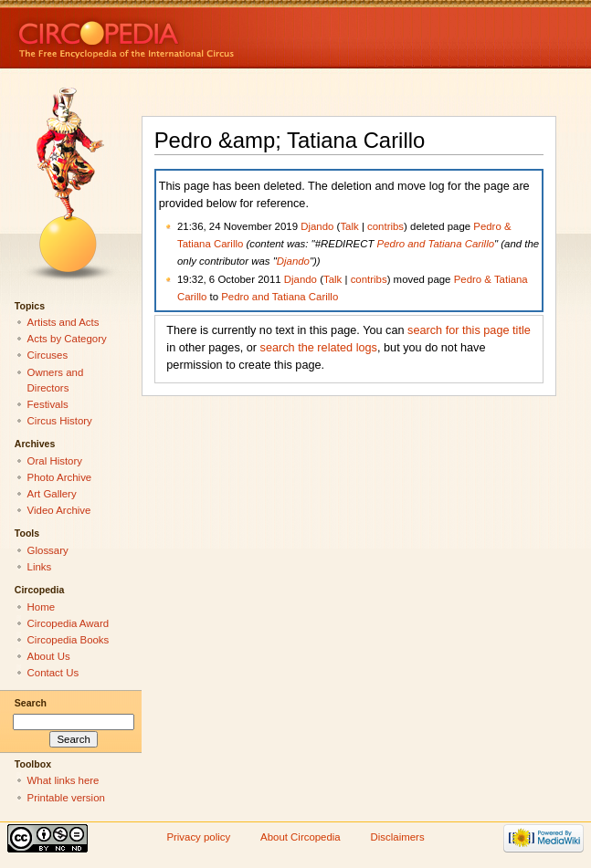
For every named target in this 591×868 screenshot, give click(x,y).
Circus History (60, 421)
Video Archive (59, 510)
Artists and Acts (63, 322)
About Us (49, 656)
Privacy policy (198, 837)
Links (40, 567)
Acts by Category (67, 339)
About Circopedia (301, 837)
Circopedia (188, 34)
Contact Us (53, 673)
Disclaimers (398, 837)
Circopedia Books (69, 640)
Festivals (48, 404)
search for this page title (469, 330)
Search (31, 703)
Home (42, 607)
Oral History (55, 461)
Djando (317, 226)
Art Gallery (52, 494)
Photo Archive (60, 477)
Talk (349, 226)
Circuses (48, 355)
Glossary (48, 550)
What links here (63, 780)
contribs (385, 226)
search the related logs (319, 348)
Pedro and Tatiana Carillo (436, 244)
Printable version (66, 798)
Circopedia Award (69, 623)
